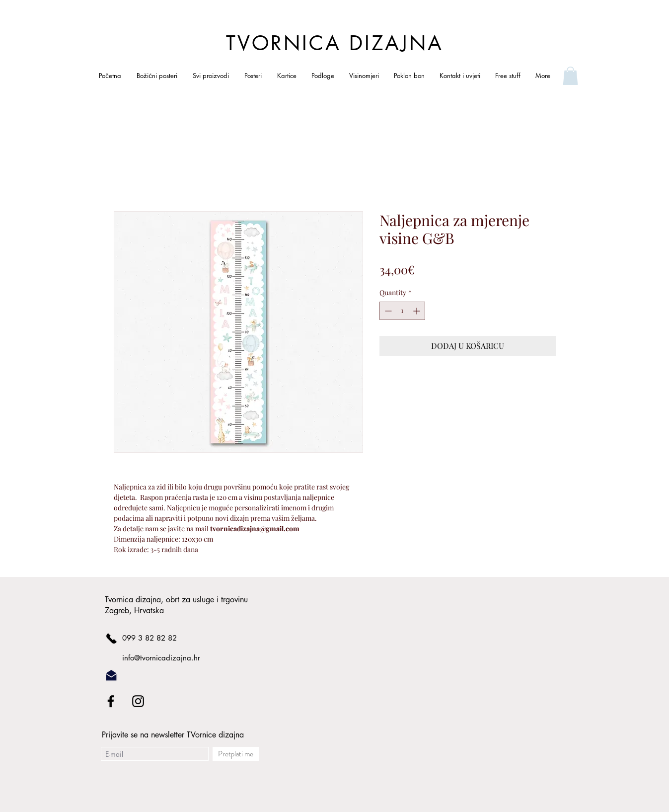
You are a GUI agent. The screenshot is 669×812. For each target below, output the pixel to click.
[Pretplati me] (236, 754)
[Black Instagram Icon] (138, 701)
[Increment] (417, 311)
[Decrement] (387, 311)
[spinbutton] (402, 311)
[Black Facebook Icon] (111, 701)
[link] (570, 76)
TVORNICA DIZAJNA (335, 43)
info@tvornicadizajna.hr (161, 658)
